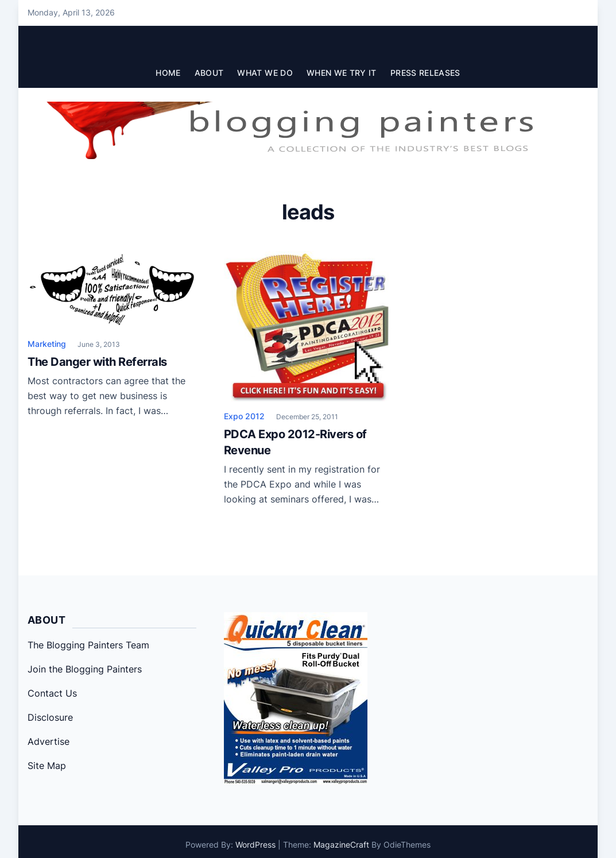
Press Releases (425, 73)
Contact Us (52, 693)
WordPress (255, 845)
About (209, 73)
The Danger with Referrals (97, 362)
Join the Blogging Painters (85, 669)
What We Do (265, 73)
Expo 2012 (244, 416)
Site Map (47, 766)
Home (168, 73)
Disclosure (50, 717)
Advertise (49, 741)
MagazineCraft (341, 845)
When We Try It (342, 73)
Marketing (47, 344)
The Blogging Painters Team (88, 645)
